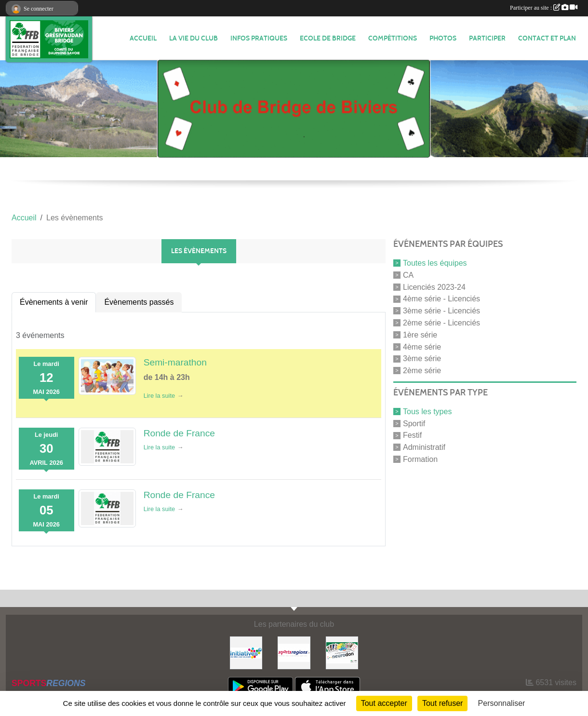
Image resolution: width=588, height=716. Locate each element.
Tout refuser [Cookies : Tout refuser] (442, 703)
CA (408, 275)
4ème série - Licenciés (441, 299)
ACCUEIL (143, 38)
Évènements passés (139, 302)
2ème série (422, 371)
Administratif (424, 447)
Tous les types (427, 412)
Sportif (414, 423)
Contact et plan (547, 38)
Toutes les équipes (435, 263)
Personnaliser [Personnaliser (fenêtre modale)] (502, 703)
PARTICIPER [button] (487, 38)
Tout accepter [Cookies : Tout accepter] (384, 703)
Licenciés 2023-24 (434, 287)
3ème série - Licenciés (441, 311)
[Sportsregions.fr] (294, 652)
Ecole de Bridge (328, 38)
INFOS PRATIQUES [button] (259, 38)
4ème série (422, 346)
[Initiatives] (246, 652)
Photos (443, 38)
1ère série (420, 335)
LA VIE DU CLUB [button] (194, 38)
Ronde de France (179, 433)
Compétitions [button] (393, 38)
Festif (412, 435)
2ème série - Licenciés (441, 323)
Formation (420, 459)
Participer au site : (544, 8)
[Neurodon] (342, 652)
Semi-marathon (175, 362)
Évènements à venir (54, 302)
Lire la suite (159, 396)
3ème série (422, 358)
